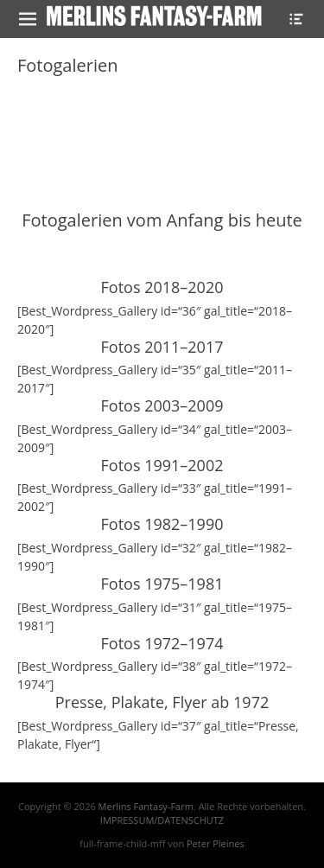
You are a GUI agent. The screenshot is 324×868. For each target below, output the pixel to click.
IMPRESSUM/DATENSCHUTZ (162, 820)
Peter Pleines (216, 843)
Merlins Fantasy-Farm (146, 806)
